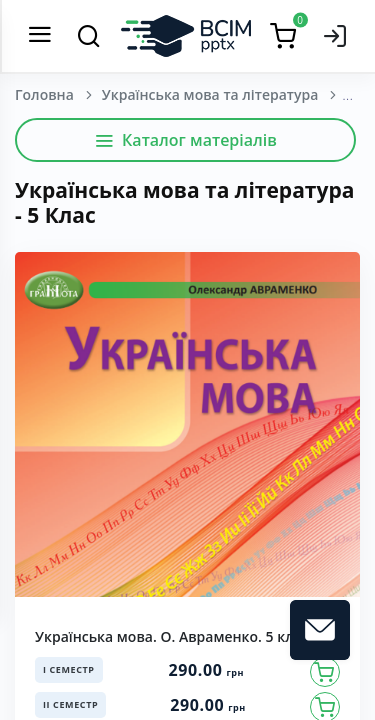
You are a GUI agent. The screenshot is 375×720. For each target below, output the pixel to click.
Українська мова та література (210, 94)
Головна (44, 94)
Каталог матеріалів (185, 140)
